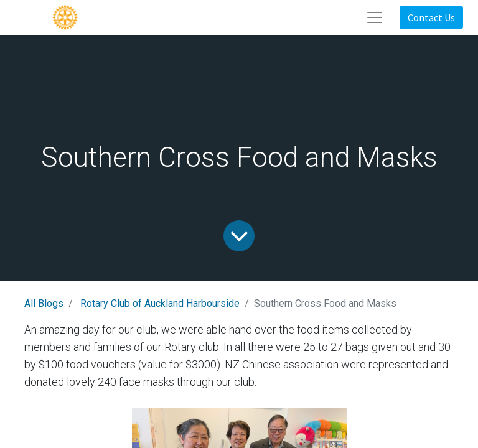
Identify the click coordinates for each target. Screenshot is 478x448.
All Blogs (44, 303)
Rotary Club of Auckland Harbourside (160, 303)
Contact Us (431, 17)
